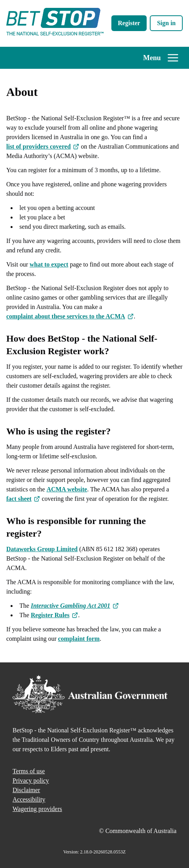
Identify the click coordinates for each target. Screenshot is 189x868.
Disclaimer (26, 790)
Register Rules (54, 616)
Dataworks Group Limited (42, 549)
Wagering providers (37, 809)
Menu (161, 58)
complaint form (79, 639)
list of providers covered (43, 147)
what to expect (49, 264)
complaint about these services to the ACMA (70, 317)
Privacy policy (31, 781)
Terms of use (29, 771)
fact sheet (23, 499)
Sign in (166, 23)
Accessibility (29, 799)
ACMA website (67, 489)
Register (129, 23)
